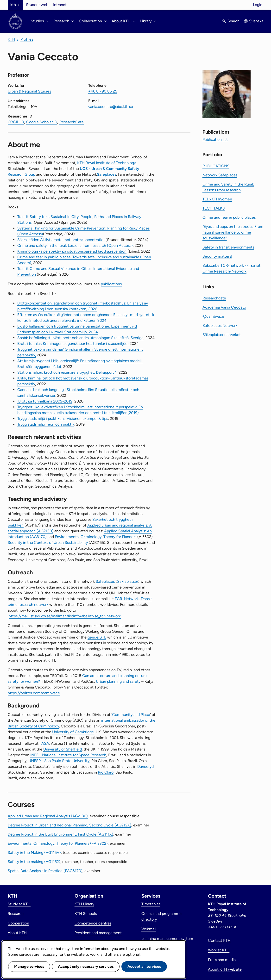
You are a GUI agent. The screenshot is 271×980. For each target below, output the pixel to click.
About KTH (17, 933)
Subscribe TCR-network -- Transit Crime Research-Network (231, 268)
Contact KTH (219, 940)
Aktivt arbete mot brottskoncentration (73, 240)
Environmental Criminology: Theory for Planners (96, 537)
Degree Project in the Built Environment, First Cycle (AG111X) (60, 834)
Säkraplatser (128, 581)
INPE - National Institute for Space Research (68, 755)
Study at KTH (19, 904)
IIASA (44, 743)
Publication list (215, 140)
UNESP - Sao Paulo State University (59, 761)
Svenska (256, 21)
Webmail (149, 929)
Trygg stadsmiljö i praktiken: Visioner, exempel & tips (63, 419)
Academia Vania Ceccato (224, 307)
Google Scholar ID (42, 122)
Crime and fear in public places (229, 217)
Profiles (27, 39)
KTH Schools (86, 914)
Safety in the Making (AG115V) (34, 853)
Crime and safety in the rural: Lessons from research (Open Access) (75, 245)
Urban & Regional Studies (29, 91)
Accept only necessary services (86, 966)
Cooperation (18, 923)
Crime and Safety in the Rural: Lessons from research (228, 187)
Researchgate (214, 298)
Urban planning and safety (118, 681)
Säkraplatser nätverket (222, 335)
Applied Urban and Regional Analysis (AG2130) (48, 816)
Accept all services (144, 966)
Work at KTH (219, 950)
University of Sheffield (63, 749)
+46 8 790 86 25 (103, 91)
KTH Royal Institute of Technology (107, 163)
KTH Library (84, 904)
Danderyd (145, 766)
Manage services (29, 966)
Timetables (151, 904)
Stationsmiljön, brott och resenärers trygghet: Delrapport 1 (67, 372)
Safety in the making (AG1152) (34, 862)
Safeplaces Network (220, 326)
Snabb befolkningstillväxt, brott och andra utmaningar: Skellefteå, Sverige (80, 338)
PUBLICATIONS (216, 166)
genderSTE (97, 637)
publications (111, 284)
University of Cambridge (73, 732)
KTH (11, 39)
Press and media (222, 960)
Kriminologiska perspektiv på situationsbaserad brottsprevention (72, 251)
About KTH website (225, 969)
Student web (37, 5)
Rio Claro (106, 772)
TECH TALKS (214, 208)
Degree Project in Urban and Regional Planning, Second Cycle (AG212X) (69, 825)
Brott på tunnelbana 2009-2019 (45, 401)
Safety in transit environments (228, 247)
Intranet (60, 5)
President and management (98, 933)
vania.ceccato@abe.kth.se (111, 107)
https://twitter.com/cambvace (34, 693)
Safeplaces (107, 174)
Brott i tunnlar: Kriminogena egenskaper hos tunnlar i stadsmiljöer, (73, 344)
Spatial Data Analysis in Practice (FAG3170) (45, 871)
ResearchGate (72, 122)
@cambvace (213, 316)
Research (16, 914)
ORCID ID (16, 122)
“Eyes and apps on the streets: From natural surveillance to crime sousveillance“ (233, 232)
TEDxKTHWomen (217, 199)
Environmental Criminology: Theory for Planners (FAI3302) (58, 843)
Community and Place (131, 715)
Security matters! (217, 256)
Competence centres (93, 923)
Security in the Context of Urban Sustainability (48, 543)
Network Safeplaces (220, 175)
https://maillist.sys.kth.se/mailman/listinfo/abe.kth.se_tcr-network (65, 616)
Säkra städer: (28, 240)
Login (258, 5)
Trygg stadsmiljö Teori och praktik (46, 424)
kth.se (15, 5)
